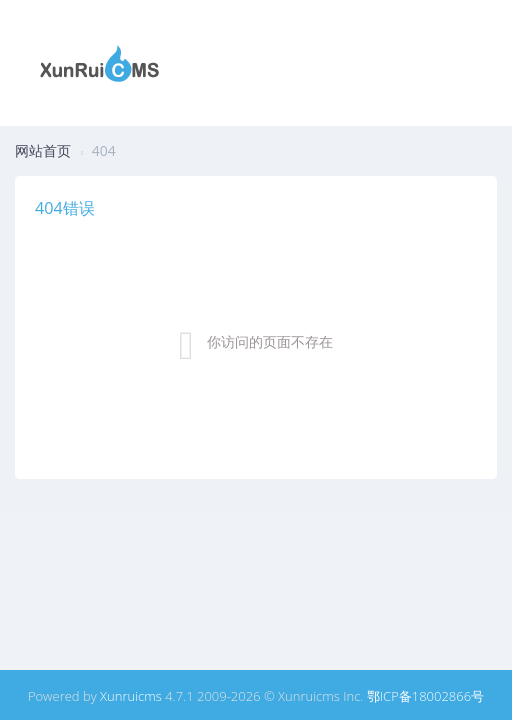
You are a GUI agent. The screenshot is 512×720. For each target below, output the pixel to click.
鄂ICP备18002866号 (425, 696)
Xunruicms (131, 696)
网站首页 (43, 150)
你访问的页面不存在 (270, 341)
